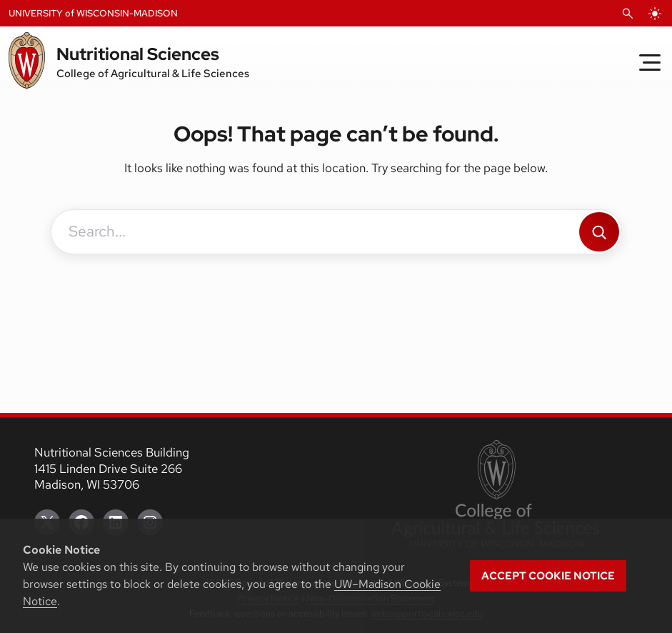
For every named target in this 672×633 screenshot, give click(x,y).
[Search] (599, 232)
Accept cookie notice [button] (548, 576)
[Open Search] (628, 14)
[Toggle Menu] (650, 62)
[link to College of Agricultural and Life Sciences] (495, 495)
